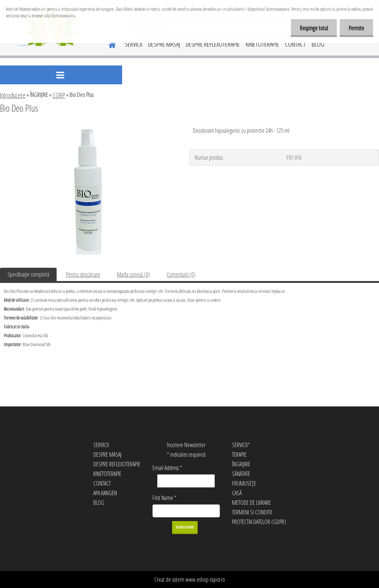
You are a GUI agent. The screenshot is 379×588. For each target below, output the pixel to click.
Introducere (13, 95)
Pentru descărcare (83, 274)
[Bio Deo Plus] (88, 128)
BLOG (318, 44)
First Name (165, 498)
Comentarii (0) (181, 274)
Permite (356, 28)
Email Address (167, 468)
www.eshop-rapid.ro (205, 579)
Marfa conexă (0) (133, 274)
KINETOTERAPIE (262, 44)
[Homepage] (108, 44)
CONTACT (295, 44)
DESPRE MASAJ (164, 44)
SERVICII (133, 44)
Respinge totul (313, 28)
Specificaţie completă (28, 274)
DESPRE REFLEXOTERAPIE (213, 44)
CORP (59, 95)
